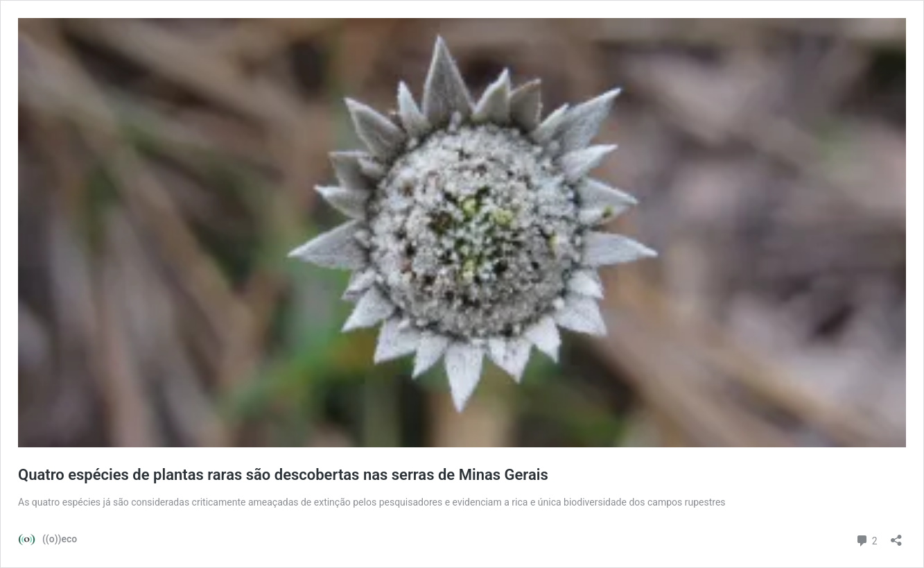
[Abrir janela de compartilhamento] (896, 536)
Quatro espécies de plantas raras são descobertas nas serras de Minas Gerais (283, 475)
